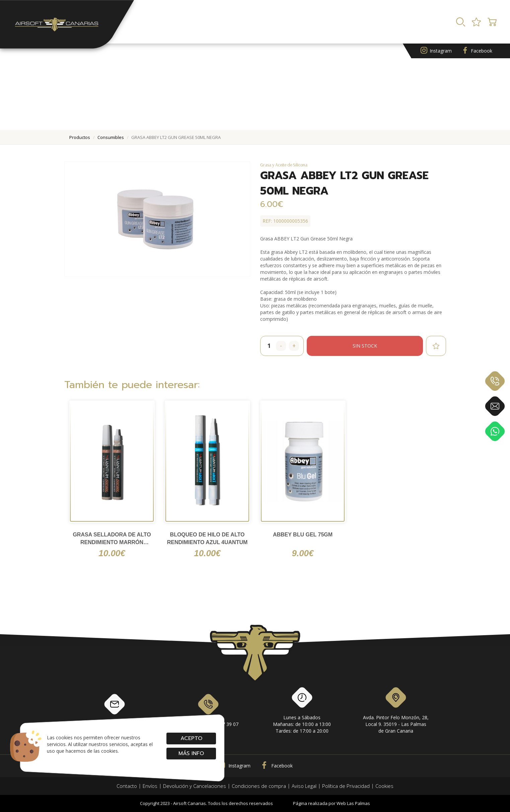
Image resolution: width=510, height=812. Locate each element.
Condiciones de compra (259, 786)
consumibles (111, 137)
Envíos (150, 786)
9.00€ (303, 553)
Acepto (191, 738)
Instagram (436, 51)
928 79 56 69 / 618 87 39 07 (208, 710)
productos (80, 137)
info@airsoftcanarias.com (115, 710)
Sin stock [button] (365, 346)
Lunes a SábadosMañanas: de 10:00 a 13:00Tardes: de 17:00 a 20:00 (302, 712)
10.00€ (112, 553)
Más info (191, 753)
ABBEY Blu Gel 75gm (303, 535)
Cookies (384, 786)
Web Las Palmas (353, 803)
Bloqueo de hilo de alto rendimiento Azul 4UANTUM (207, 538)
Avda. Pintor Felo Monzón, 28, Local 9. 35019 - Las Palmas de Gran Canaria (396, 712)
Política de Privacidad (346, 786)
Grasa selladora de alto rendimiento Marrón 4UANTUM (112, 539)
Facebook (477, 51)
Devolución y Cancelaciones (195, 786)
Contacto (127, 786)
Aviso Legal (304, 786)
